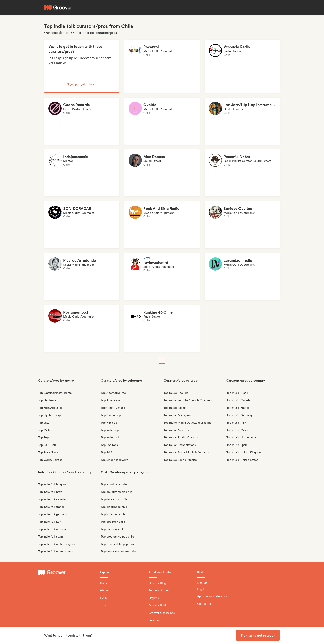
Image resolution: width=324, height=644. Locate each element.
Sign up (202, 583)
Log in (201, 589)
